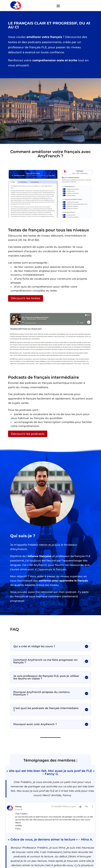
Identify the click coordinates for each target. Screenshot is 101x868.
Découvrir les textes (26, 298)
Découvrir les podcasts (28, 434)
